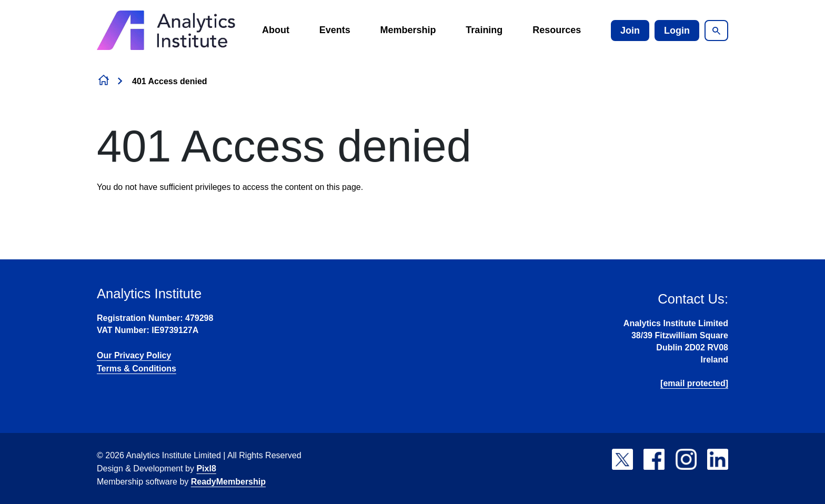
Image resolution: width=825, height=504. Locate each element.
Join (630, 31)
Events (335, 30)
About (276, 30)
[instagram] (686, 459)
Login (677, 31)
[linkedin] (718, 459)
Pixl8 (206, 468)
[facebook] (654, 459)
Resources (557, 30)
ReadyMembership (228, 482)
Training (484, 30)
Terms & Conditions (137, 369)
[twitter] (622, 459)
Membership (408, 30)
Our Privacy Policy (134, 355)
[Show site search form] (716, 31)
